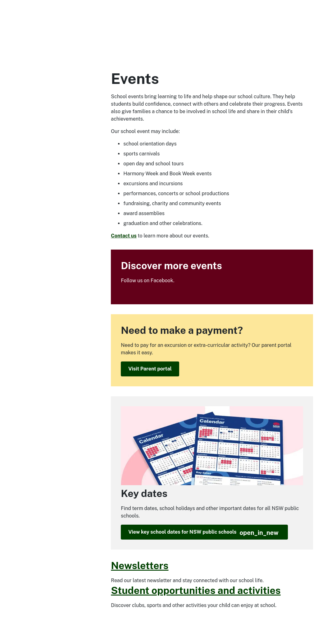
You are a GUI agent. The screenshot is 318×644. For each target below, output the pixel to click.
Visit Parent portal (150, 369)
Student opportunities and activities (196, 590)
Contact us (124, 236)
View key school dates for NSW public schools (203, 533)
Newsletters (140, 566)
